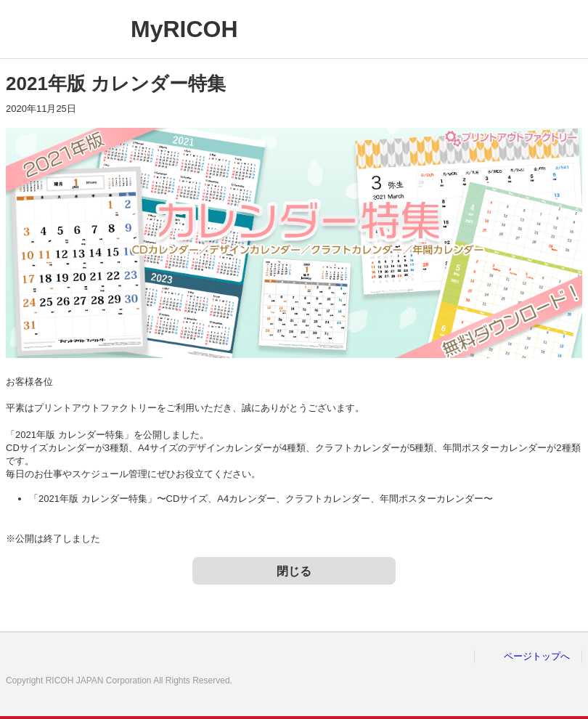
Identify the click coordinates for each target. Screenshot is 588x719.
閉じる (294, 571)
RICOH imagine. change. (57, 29)
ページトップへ (537, 656)
